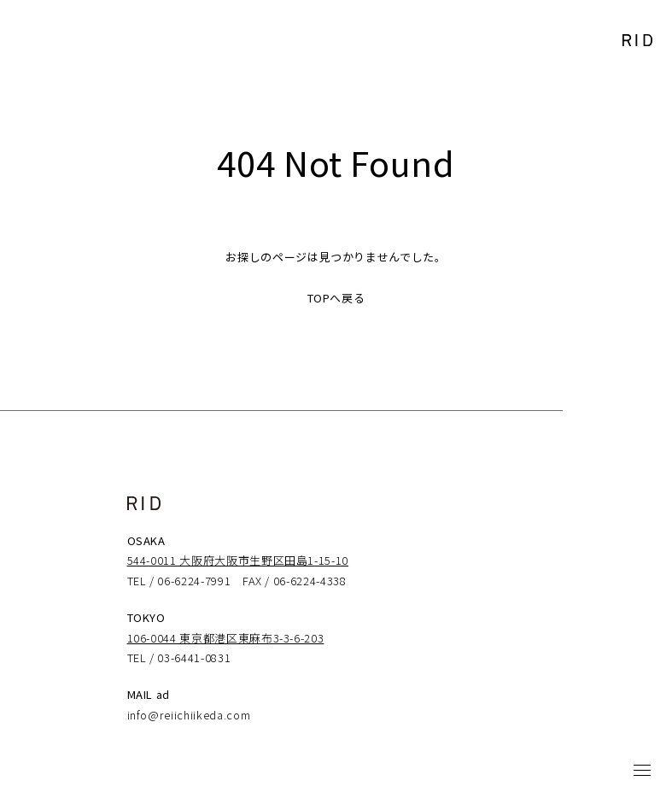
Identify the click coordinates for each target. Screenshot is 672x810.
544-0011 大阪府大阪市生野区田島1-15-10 (238, 560)
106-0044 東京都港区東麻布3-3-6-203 (226, 638)
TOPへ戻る (336, 298)
